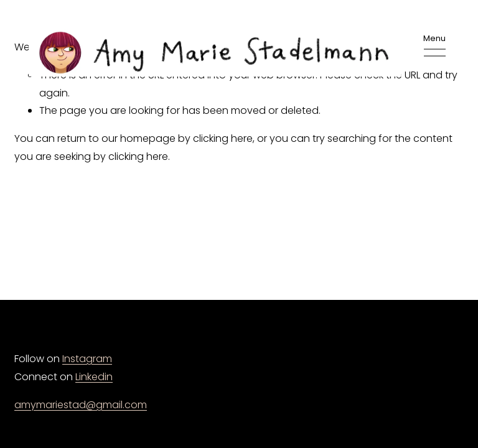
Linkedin (94, 377)
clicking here (223, 138)
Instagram (87, 359)
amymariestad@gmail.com (81, 405)
